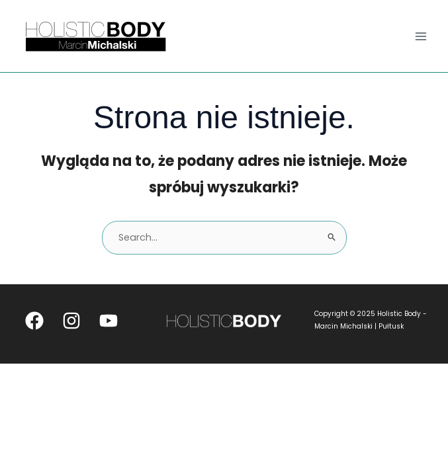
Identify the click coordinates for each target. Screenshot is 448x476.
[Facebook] (34, 321)
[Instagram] (71, 321)
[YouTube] (109, 321)
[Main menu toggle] (421, 36)
